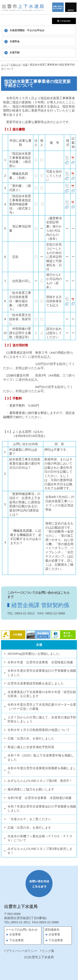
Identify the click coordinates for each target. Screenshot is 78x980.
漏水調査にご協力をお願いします (31, 789)
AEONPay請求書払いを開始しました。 (35, 654)
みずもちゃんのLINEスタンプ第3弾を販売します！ (40, 851)
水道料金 (15, 41)
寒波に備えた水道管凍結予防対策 (31, 747)
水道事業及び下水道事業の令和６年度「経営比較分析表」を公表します (42, 694)
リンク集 (48, 951)
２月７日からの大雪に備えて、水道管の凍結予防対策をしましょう (42, 719)
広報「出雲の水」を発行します (29, 828)
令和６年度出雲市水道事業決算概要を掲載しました (42, 770)
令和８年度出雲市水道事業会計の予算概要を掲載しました (42, 673)
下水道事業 (16, 940)
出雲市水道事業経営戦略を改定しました (36, 683)
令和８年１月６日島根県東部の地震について (39, 730)
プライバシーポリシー (21, 951)
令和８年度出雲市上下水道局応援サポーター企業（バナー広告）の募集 (42, 707)
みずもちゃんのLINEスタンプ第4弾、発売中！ (40, 781)
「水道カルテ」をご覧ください (29, 819)
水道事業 (15, 934)
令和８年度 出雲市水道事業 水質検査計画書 (40, 662)
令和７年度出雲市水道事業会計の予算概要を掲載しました (42, 809)
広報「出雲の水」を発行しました (31, 738)
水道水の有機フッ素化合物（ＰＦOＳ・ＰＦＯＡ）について (40, 838)
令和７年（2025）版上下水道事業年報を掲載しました (41, 757)
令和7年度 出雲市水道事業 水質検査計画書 (40, 798)
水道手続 (15, 53)
